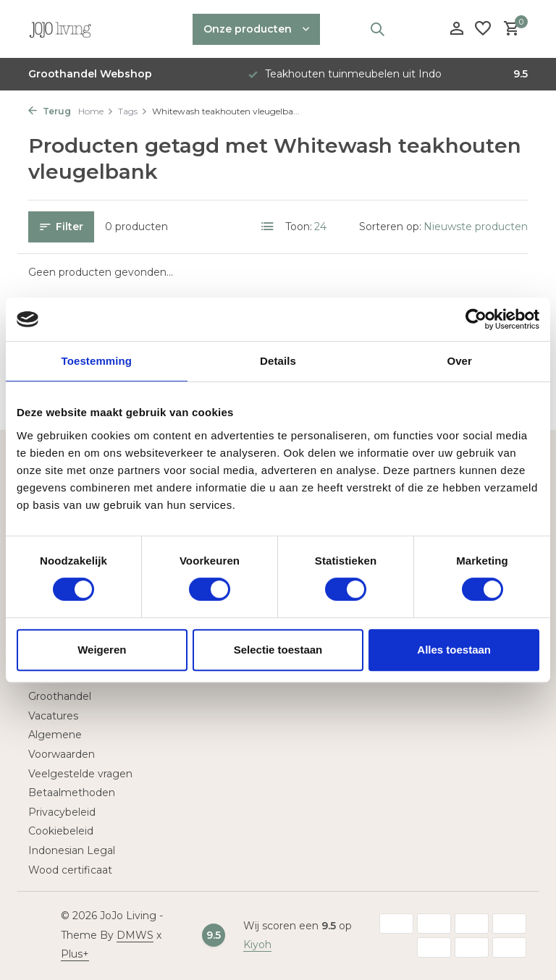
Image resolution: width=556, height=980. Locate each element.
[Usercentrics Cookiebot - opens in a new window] (476, 319)
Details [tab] (278, 361)
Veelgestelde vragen (80, 774)
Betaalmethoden (72, 793)
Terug (50, 111)
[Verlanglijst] (483, 29)
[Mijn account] (456, 29)
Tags (133, 111)
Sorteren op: (390, 227)
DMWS (135, 935)
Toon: (299, 227)
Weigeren (102, 650)
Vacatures (53, 716)
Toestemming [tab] (97, 361)
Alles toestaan (454, 650)
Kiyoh (257, 945)
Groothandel (60, 696)
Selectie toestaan (278, 650)
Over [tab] (459, 361)
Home (96, 111)
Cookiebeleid (61, 831)
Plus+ (75, 954)
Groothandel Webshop (90, 74)
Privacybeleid (62, 812)
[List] (268, 227)
